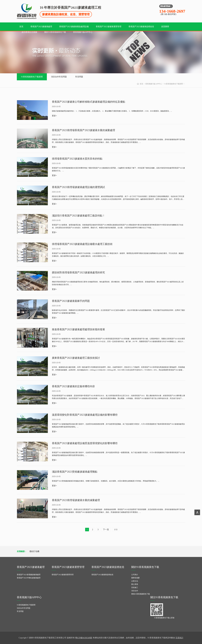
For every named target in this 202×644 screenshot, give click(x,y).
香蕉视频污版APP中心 (83, 32)
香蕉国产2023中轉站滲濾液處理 (29, 578)
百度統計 (179, 638)
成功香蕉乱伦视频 (29, 32)
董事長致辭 (136, 578)
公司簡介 (135, 575)
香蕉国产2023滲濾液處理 (41, 27)
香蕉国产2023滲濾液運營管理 (109, 27)
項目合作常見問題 (59, 77)
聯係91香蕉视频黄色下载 (141, 594)
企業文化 (135, 581)
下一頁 (106, 530)
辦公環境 (135, 584)
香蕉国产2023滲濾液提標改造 (141, 27)
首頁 (21, 27)
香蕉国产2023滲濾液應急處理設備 (74, 27)
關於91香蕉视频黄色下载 (55, 32)
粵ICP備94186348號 (84, 638)
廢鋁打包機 (34, 551)
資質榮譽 (165, 27)
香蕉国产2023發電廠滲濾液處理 (29, 575)
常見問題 (79, 77)
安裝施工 (135, 588)
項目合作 (135, 591)
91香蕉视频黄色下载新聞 (32, 77)
